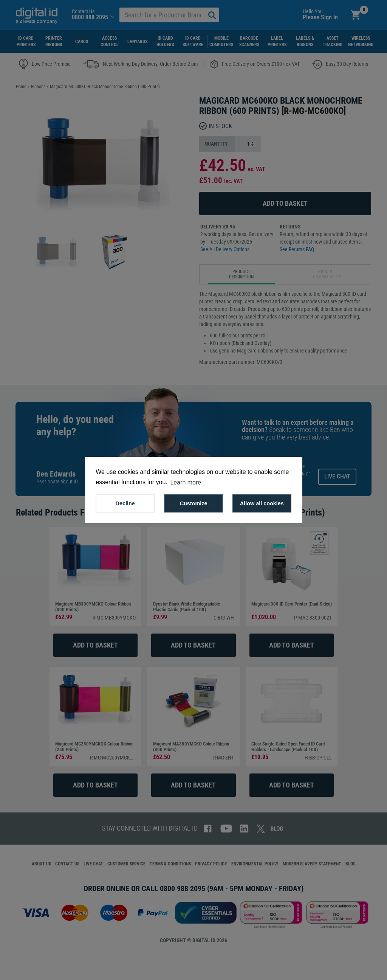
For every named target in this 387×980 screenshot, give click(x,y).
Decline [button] (125, 503)
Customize (194, 503)
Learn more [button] (186, 482)
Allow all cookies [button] (262, 503)
